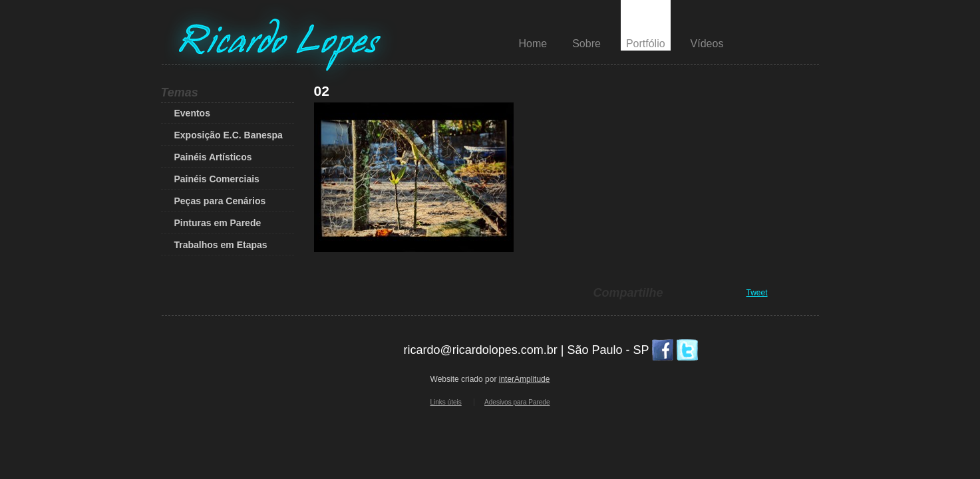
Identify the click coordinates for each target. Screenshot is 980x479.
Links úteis (446, 402)
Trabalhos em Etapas (221, 245)
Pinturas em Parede (218, 223)
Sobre (586, 44)
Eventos (192, 113)
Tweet (757, 293)
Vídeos (707, 44)
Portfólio (646, 44)
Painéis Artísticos (213, 157)
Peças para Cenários (220, 201)
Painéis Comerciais (217, 179)
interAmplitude (525, 379)
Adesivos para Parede (517, 402)
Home (533, 44)
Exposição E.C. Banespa (229, 135)
